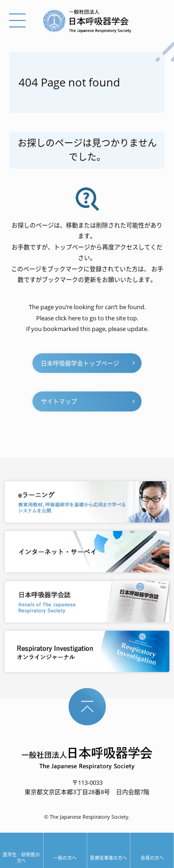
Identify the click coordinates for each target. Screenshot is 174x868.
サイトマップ (59, 401)
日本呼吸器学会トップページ (80, 363)
